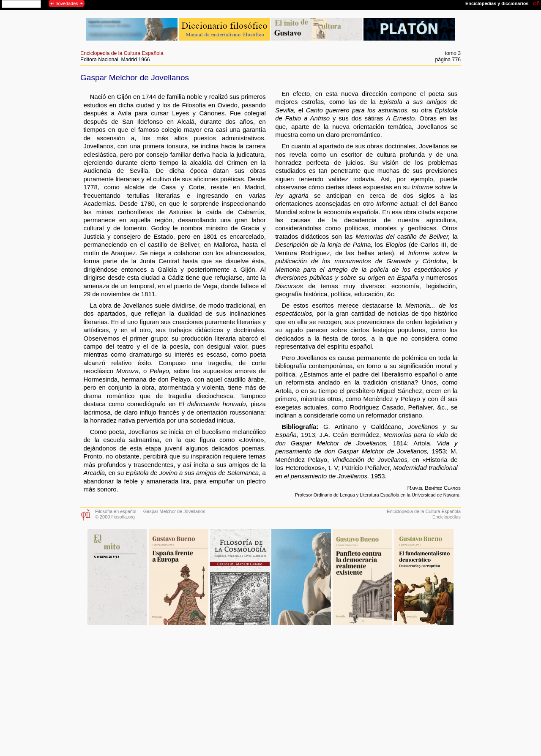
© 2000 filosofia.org (115, 517)
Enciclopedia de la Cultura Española (122, 53)
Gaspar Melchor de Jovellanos (174, 511)
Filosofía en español (116, 511)
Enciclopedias (447, 517)
